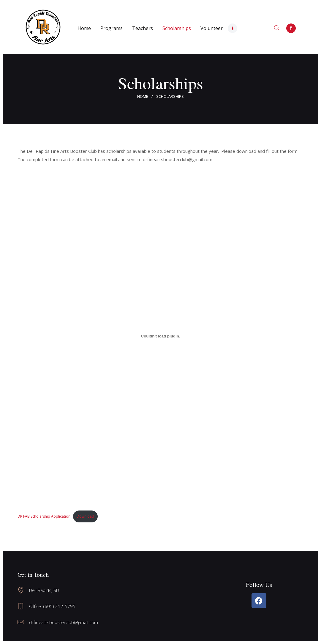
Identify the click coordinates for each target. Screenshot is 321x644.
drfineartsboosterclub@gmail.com (64, 622)
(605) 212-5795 (59, 606)
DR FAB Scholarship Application (44, 516)
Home (143, 96)
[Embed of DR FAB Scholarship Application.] (161, 336)
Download (85, 516)
